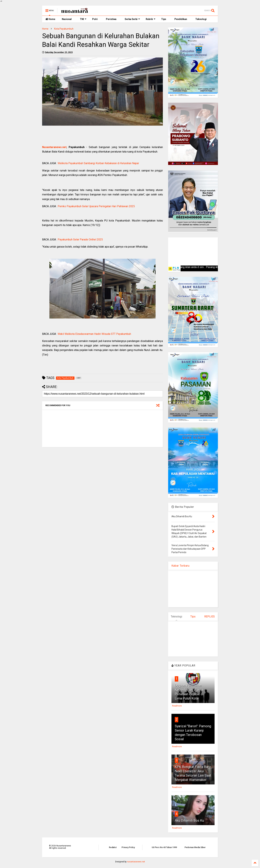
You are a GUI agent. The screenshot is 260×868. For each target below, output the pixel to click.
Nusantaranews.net (54, 147)
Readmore (177, 706)
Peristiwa (111, 19)
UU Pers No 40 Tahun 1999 (164, 847)
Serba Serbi (132, 19)
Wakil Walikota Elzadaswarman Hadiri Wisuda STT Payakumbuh (94, 334)
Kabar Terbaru (180, 566)
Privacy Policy (128, 847)
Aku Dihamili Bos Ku (189, 820)
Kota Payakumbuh (64, 29)
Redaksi (113, 847)
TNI (83, 19)
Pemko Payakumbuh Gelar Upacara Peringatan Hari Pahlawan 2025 (96, 206)
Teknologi (201, 19)
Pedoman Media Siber (195, 847)
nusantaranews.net (136, 862)
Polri (95, 19)
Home (50, 19)
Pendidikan (181, 19)
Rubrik (151, 19)
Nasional (67, 19)
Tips (164, 19)
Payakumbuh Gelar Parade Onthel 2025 (80, 240)
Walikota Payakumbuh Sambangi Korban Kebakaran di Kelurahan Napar (98, 163)
